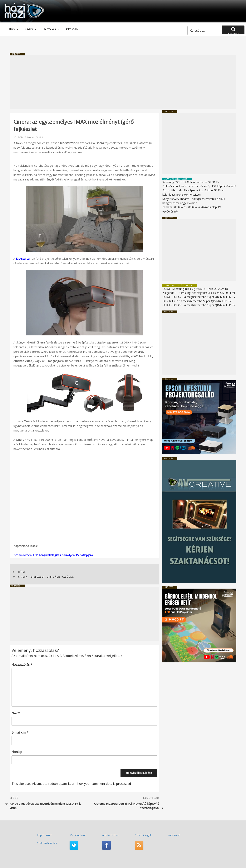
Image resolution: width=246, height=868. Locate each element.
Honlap (17, 752)
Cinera (23, 577)
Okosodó (74, 29)
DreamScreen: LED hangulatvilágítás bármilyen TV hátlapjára (53, 555)
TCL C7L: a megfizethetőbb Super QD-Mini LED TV (204, 297)
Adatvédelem (110, 835)
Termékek (52, 29)
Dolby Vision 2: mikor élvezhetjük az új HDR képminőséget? (199, 186)
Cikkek (31, 29)
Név (16, 713)
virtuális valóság (61, 577)
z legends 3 (169, 293)
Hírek (14, 29)
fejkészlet (37, 577)
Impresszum (45, 835)
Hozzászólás (22, 665)
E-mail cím (20, 732)
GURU (39, 137)
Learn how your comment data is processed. (100, 784)
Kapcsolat (174, 835)
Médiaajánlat (78, 835)
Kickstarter (23, 259)
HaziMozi (19, 5)
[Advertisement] (123, 82)
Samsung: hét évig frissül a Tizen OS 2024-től (200, 289)
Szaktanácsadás (47, 843)
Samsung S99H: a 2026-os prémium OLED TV (191, 182)
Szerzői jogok (143, 835)
